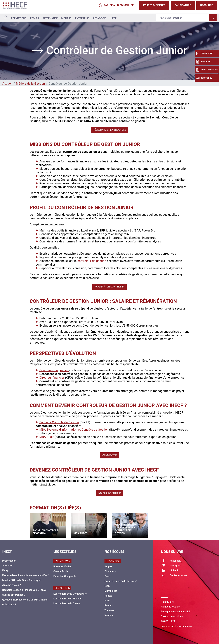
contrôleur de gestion (92, 261)
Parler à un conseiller (116, 5)
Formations (19, 18)
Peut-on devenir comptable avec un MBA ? (25, 575)
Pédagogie (100, 18)
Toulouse (109, 610)
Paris (107, 601)
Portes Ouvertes (154, 5)
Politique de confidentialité (175, 612)
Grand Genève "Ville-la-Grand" (121, 581)
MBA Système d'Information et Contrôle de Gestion (74, 430)
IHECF (113, 18)
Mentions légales (170, 607)
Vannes (109, 615)
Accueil (7, 84)
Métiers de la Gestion (30, 84)
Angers (108, 567)
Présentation (9, 561)
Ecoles (35, 18)
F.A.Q (5, 570)
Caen (107, 576)
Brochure (207, 5)
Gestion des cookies (172, 616)
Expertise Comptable (65, 576)
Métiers (66, 18)
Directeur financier (52, 378)
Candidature (183, 5)
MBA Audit (47, 437)
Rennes (109, 605)
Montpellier (111, 591)
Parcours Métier (62, 567)
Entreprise (82, 18)
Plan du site (167, 602)
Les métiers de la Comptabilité (70, 594)
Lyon (107, 586)
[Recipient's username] (182, 18)
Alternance (50, 18)
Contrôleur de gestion (54, 370)
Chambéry (110, 571)
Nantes (108, 596)
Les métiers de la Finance (67, 599)
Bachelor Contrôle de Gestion (59, 422)
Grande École (61, 571)
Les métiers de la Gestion (67, 603)
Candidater (110, 455)
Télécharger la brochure (109, 130)
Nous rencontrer (110, 493)
